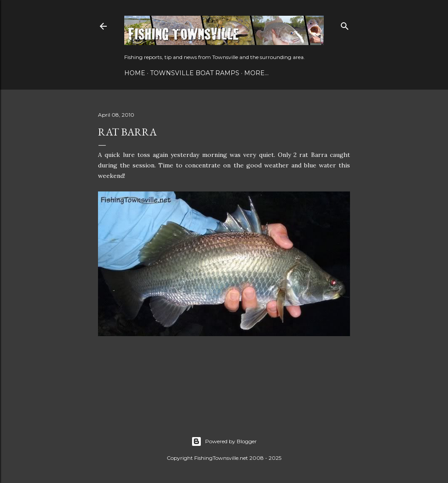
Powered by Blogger (224, 441)
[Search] (345, 24)
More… (256, 73)
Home (135, 73)
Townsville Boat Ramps (195, 73)
